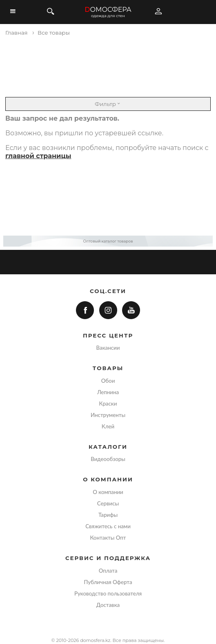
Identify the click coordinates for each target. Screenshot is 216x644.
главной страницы (38, 156)
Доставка (108, 605)
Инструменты (108, 415)
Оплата (108, 571)
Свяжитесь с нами (108, 526)
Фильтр (108, 104)
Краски (108, 404)
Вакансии (108, 348)
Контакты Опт (108, 538)
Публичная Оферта (108, 582)
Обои (108, 381)
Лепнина (108, 392)
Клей (108, 426)
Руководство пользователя (108, 593)
